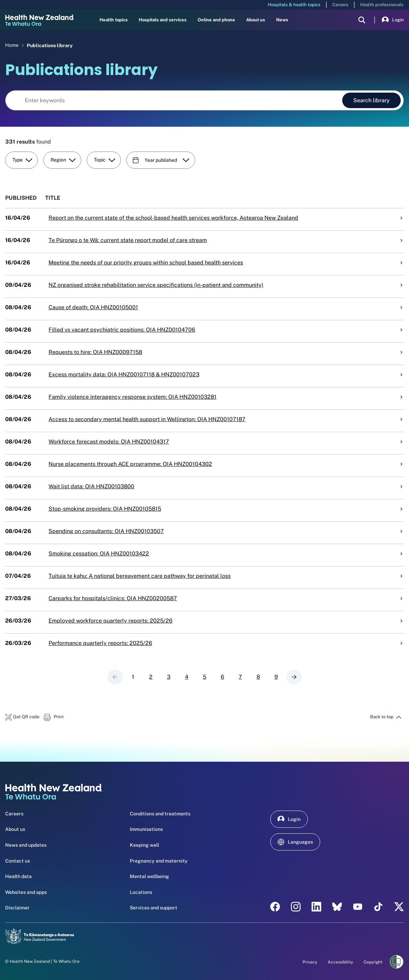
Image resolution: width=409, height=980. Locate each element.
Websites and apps (26, 892)
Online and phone (216, 20)
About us (256, 20)
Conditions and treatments (160, 814)
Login (393, 20)
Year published (161, 160)
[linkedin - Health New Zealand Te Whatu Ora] (316, 907)
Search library (371, 100)
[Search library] (173, 101)
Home (12, 45)
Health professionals (382, 5)
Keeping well (144, 845)
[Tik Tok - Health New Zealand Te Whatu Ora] (378, 907)
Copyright (373, 962)
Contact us (18, 861)
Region (63, 160)
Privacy (310, 962)
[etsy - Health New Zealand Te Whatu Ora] (337, 907)
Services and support (154, 908)
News (282, 20)
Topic (105, 160)
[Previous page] (115, 677)
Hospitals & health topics (294, 5)
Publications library (50, 45)
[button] (22, 717)
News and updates (26, 845)
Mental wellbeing (149, 876)
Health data (18, 876)
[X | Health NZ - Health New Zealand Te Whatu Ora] (399, 907)
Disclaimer (17, 908)
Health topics (114, 20)
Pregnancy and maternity (159, 861)
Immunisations (146, 829)
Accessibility (340, 962)
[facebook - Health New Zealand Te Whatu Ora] (275, 907)
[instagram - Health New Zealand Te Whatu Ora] (296, 907)
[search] (362, 20)
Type (22, 160)
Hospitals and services (163, 20)
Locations (141, 892)
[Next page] (294, 677)
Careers (340, 5)
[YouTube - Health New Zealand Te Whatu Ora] (358, 907)
